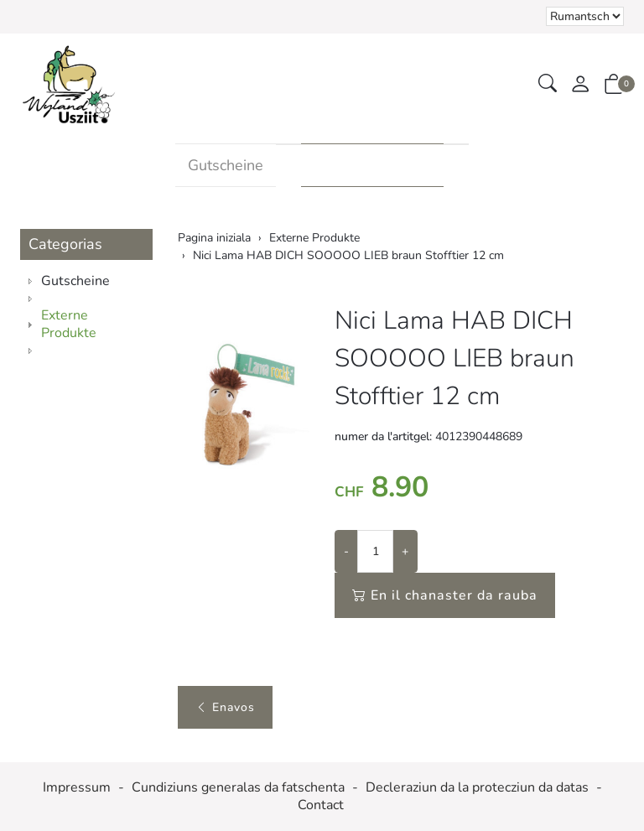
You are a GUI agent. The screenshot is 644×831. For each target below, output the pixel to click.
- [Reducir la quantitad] (346, 551)
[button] (548, 84)
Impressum (77, 788)
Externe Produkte (372, 165)
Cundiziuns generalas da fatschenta (238, 788)
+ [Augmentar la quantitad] (405, 551)
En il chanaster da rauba (445, 595)
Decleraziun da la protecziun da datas (477, 788)
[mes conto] (580, 85)
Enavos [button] (225, 707)
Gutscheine (226, 165)
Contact (321, 805)
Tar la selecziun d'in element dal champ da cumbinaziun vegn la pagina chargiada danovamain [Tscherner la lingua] (585, 16)
